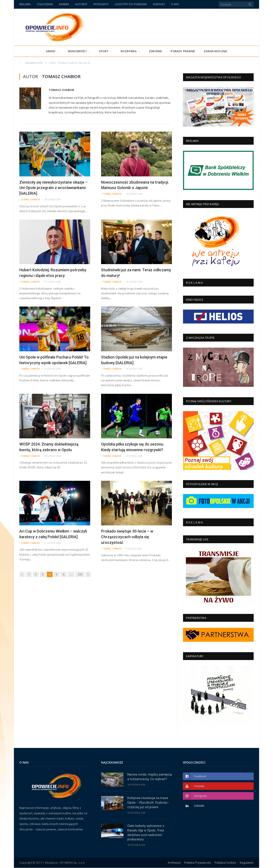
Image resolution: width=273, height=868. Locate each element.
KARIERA (64, 4)
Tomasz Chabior (61, 90)
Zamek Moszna (215, 51)
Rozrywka (129, 51)
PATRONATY (101, 4)
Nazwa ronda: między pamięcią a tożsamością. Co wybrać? (150, 777)
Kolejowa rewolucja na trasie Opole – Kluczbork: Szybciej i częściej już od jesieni (148, 803)
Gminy (51, 51)
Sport (104, 51)
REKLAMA (25, 4)
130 (80, 573)
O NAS (175, 4)
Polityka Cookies (225, 863)
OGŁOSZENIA (45, 4)
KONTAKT (159, 4)
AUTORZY (81, 4)
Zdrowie (155, 51)
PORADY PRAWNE (183, 51)
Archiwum (174, 863)
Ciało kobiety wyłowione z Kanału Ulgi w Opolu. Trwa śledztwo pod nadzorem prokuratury (146, 833)
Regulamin (247, 863)
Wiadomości (77, 51)
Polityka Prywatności (198, 863)
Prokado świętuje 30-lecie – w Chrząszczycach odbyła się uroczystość (127, 535)
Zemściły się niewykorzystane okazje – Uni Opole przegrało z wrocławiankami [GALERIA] (54, 188)
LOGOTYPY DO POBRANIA (131, 4)
